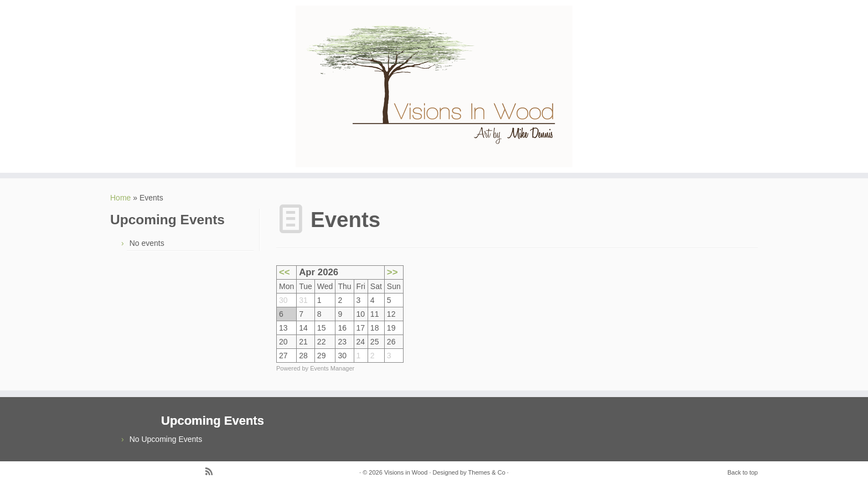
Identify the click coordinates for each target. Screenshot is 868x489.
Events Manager (332, 368)
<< (285, 272)
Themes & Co (487, 472)
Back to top (743, 472)
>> (392, 272)
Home (120, 198)
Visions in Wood (406, 472)
